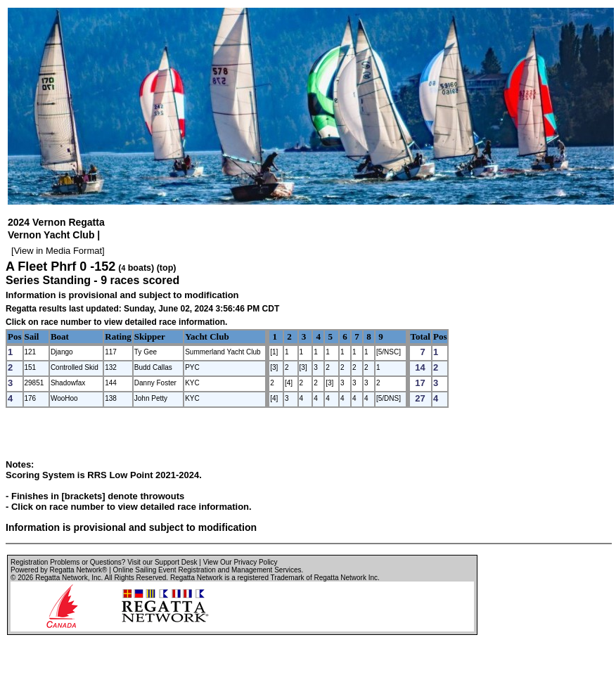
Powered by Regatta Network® (59, 570)
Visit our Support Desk (162, 562)
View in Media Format (58, 251)
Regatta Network (61, 578)
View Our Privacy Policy (240, 562)
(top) (167, 268)
